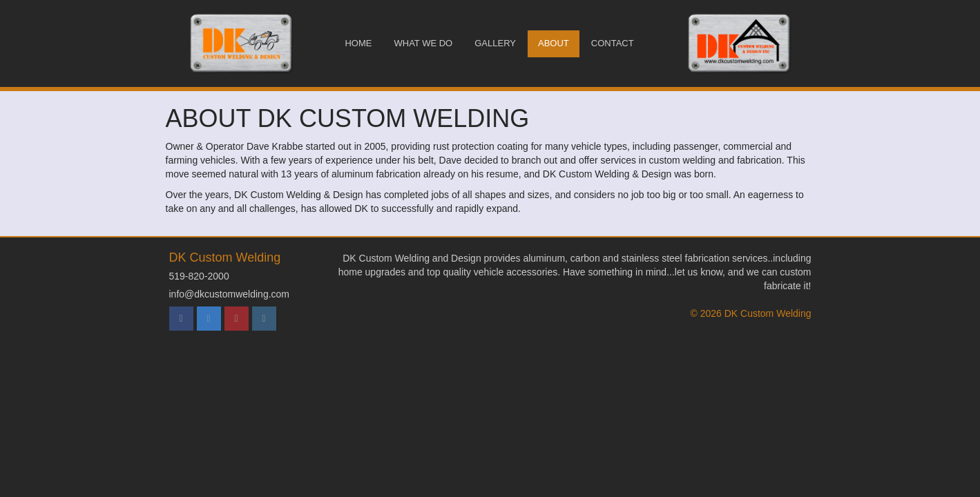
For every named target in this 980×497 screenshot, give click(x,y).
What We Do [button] (423, 43)
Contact (613, 43)
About (554, 43)
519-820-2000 (199, 276)
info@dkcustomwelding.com (230, 294)
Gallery (495, 43)
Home (358, 43)
